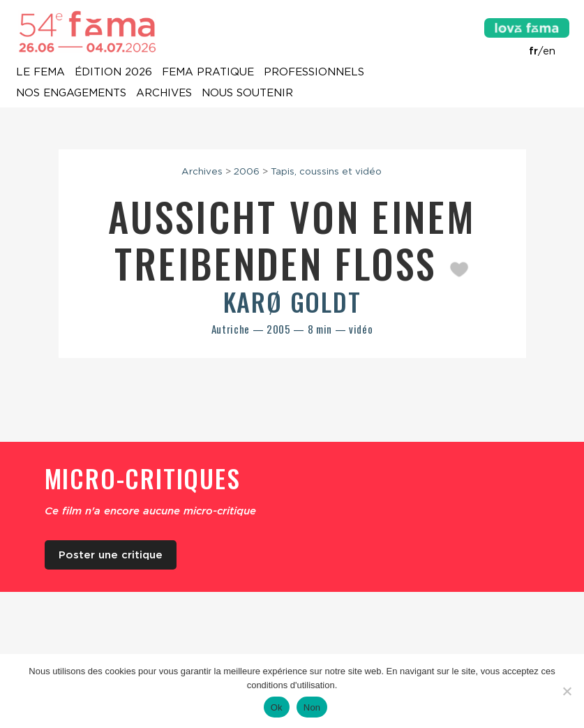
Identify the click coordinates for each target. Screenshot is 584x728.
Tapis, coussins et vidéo (326, 171)
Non (312, 707)
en (549, 51)
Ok (277, 707)
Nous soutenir (247, 94)
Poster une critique (111, 555)
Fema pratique (208, 73)
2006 (247, 171)
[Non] (567, 691)
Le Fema (40, 73)
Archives (164, 94)
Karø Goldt (292, 301)
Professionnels (314, 73)
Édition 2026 (113, 73)
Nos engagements (71, 94)
